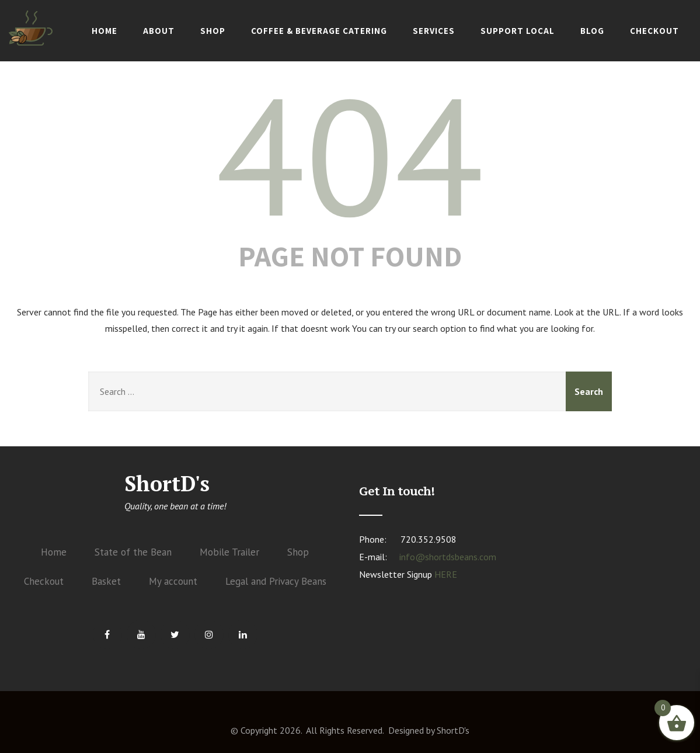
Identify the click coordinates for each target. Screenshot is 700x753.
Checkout (654, 31)
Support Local (518, 31)
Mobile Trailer (229, 552)
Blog (592, 31)
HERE (446, 574)
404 (350, 155)
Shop (213, 31)
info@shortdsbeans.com (448, 557)
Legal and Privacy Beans (276, 581)
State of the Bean (133, 552)
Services (434, 31)
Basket (106, 581)
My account (173, 581)
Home (105, 31)
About (159, 31)
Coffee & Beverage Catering (319, 31)
